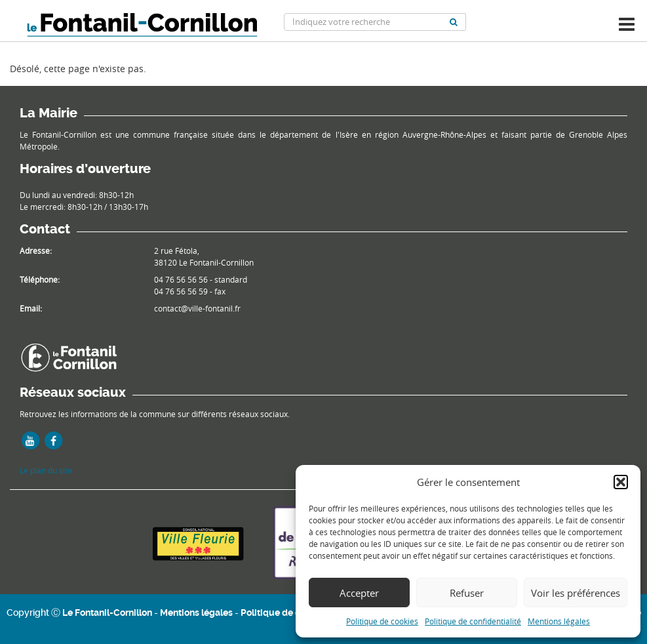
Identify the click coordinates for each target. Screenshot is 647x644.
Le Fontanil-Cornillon (107, 613)
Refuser (467, 593)
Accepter (359, 593)
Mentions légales (559, 621)
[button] (621, 482)
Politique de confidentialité (473, 621)
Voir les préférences (576, 593)
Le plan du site (46, 470)
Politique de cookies (382, 621)
